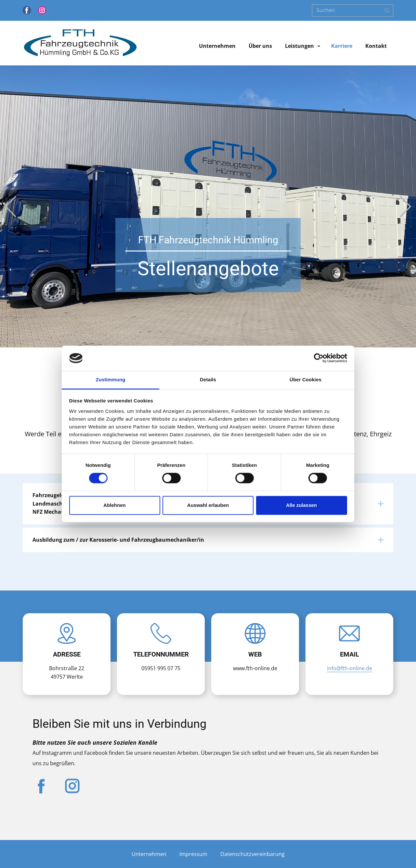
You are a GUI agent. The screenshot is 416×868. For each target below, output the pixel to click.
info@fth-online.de (350, 668)
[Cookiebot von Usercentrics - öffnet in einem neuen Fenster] (319, 358)
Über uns (260, 46)
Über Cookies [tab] (305, 380)
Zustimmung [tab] (111, 380)
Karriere (342, 46)
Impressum (193, 854)
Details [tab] (208, 380)
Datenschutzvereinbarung (253, 854)
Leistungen (299, 46)
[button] (11, 206)
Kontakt (376, 46)
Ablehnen (114, 505)
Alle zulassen (301, 505)
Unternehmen (217, 46)
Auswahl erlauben (208, 505)
